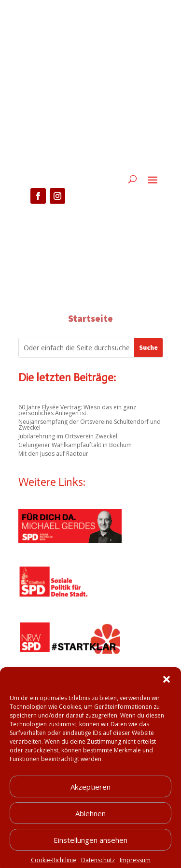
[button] (167, 689)
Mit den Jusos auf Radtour (53, 454)
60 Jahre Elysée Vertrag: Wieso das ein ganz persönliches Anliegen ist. (77, 410)
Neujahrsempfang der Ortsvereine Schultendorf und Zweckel (90, 425)
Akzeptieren (90, 797)
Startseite (90, 318)
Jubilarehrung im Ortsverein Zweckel (68, 436)
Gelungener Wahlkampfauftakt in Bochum (75, 445)
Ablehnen (90, 823)
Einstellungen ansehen (90, 850)
